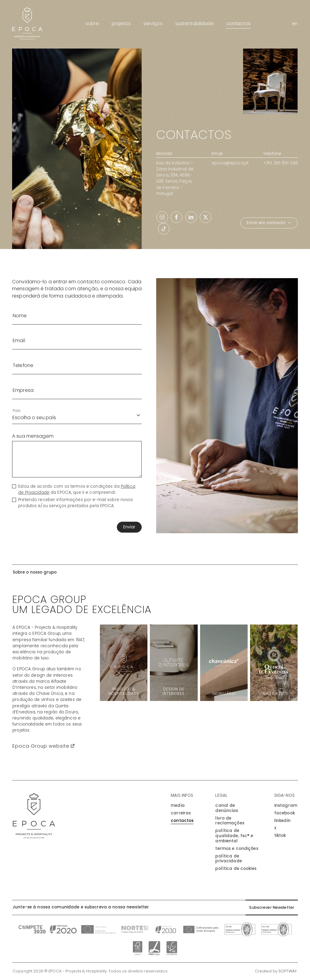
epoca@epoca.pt (230, 163)
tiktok (280, 836)
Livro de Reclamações (230, 821)
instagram (286, 806)
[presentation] (37, 527)
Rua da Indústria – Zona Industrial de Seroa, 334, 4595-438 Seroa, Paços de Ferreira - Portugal (175, 178)
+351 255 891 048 (280, 163)
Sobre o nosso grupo (35, 572)
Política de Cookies (236, 869)
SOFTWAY (288, 972)
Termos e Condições (237, 849)
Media (178, 806)
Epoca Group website (43, 746)
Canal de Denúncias (227, 808)
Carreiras (181, 813)
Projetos (121, 24)
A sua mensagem (33, 436)
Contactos (239, 24)
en (295, 24)
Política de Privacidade (228, 859)
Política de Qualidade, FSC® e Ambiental (234, 836)
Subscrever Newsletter (270, 908)
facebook (285, 813)
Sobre (92, 24)
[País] (77, 415)
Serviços (153, 24)
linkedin (282, 821)
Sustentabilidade (195, 24)
